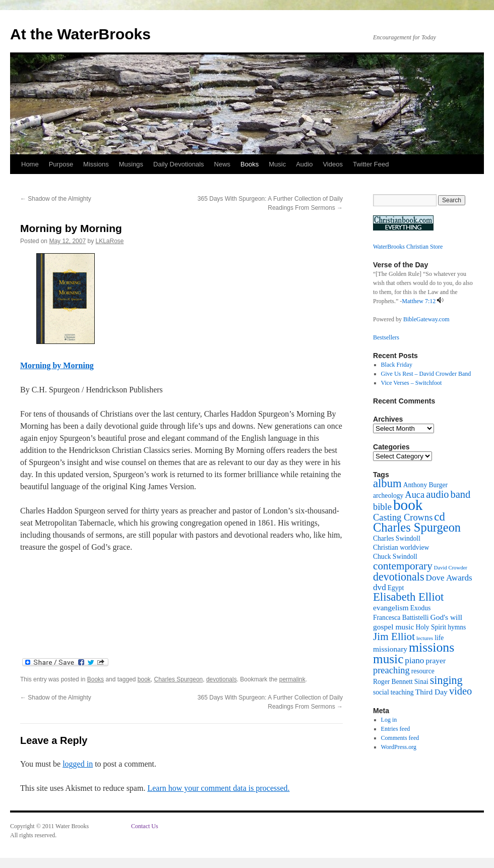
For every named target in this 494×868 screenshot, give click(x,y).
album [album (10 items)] (387, 483)
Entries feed (396, 729)
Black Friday (397, 365)
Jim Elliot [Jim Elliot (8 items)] (394, 636)
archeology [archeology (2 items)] (388, 496)
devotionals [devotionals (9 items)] (399, 577)
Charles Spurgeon (179, 679)
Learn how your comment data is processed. (218, 788)
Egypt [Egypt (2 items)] (396, 588)
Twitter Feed (371, 164)
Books (250, 164)
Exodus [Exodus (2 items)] (421, 608)
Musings (131, 164)
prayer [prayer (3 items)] (436, 660)
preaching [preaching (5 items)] (391, 670)
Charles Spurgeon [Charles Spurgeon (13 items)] (417, 527)
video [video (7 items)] (460, 691)
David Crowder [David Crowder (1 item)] (451, 568)
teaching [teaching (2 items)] (402, 692)
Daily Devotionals (178, 164)
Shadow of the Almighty (56, 199)
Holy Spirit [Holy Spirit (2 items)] (431, 627)
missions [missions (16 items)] (431, 647)
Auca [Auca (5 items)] (415, 495)
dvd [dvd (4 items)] (380, 587)
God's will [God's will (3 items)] (446, 617)
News (223, 164)
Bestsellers (386, 337)
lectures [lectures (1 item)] (425, 638)
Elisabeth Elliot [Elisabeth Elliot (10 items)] (408, 597)
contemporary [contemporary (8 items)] (403, 566)
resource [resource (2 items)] (423, 671)
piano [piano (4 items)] (414, 660)
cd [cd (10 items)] (439, 517)
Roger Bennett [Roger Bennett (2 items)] (393, 682)
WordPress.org (399, 747)
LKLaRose (109, 241)
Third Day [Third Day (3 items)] (431, 692)
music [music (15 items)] (388, 659)
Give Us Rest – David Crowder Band (426, 374)
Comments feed (400, 738)
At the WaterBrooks (80, 34)
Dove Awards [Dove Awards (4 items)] (449, 578)
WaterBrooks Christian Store (408, 247)
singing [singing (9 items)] (446, 680)
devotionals (222, 679)
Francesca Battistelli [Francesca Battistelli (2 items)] (401, 618)
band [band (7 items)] (461, 494)
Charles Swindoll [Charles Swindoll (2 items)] (397, 538)
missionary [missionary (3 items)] (390, 649)
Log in (389, 720)
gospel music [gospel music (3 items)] (393, 627)
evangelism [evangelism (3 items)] (391, 607)
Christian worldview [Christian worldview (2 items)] (401, 547)
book (144, 679)
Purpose (61, 164)
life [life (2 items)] (439, 638)
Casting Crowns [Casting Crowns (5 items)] (403, 517)
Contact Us (145, 826)
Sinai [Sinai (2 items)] (421, 682)
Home (30, 164)
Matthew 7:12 (419, 301)
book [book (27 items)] (408, 505)
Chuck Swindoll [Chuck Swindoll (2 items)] (395, 557)
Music (277, 164)
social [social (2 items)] (381, 692)
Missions (96, 164)
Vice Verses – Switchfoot (412, 383)
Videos (333, 164)
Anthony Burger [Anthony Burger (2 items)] (425, 485)
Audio (304, 164)
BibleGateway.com (426, 319)
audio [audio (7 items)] (437, 494)
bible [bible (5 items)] (382, 507)
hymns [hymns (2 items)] (457, 627)
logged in (78, 764)
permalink (292, 679)
